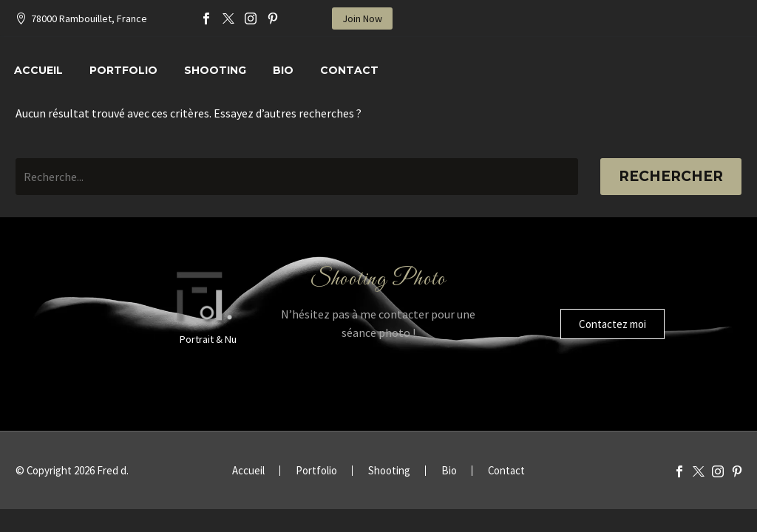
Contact (349, 70)
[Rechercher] (297, 177)
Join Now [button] (362, 18)
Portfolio (123, 70)
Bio (283, 70)
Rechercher (671, 176)
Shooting (215, 70)
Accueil (38, 70)
